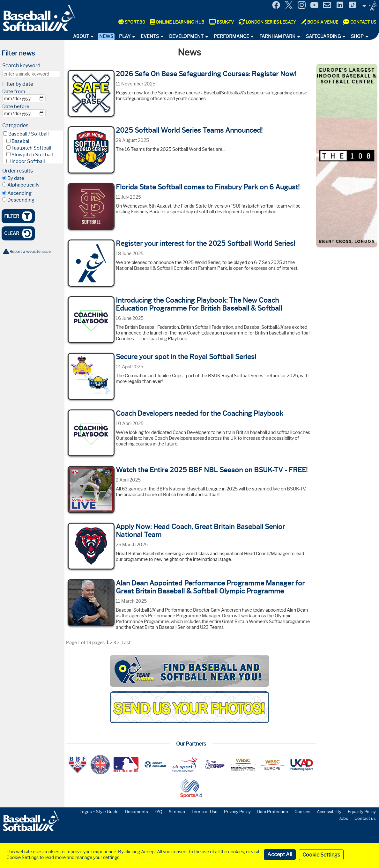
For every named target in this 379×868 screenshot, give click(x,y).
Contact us (365, 818)
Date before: (16, 107)
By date (16, 178)
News (106, 36)
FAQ (158, 812)
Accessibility (329, 812)
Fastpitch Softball (31, 148)
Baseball (21, 141)
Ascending (19, 193)
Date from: (14, 92)
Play (125, 36)
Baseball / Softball (29, 134)
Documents (137, 812)
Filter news (18, 53)
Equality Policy (362, 812)
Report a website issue (30, 251)
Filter (18, 216)
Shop (357, 36)
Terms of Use (204, 812)
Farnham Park (277, 36)
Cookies (302, 812)
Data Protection (273, 812)
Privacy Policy (237, 812)
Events (150, 36)
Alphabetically (23, 185)
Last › (127, 643)
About (81, 36)
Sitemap (177, 812)
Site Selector (369, 6)
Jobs (344, 818)
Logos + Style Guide (99, 812)
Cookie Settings (321, 855)
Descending (21, 200)
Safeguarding (323, 36)
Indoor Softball (28, 161)
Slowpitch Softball (32, 155)
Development (186, 36)
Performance (231, 36)
